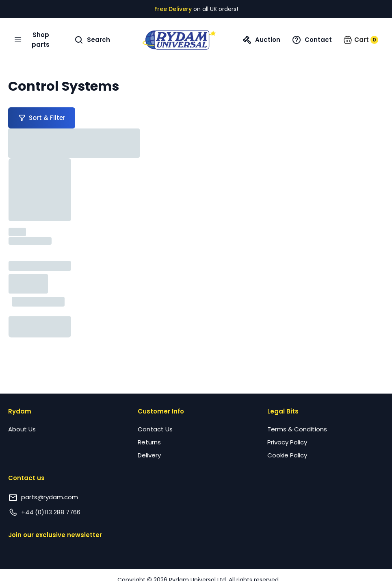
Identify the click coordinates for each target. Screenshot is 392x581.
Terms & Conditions (297, 429)
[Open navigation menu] (35, 40)
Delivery (149, 455)
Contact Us (155, 429)
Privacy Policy (287, 442)
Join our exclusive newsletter (55, 535)
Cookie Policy (287, 455)
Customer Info (161, 411)
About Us (22, 429)
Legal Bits (283, 411)
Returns (149, 442)
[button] (361, 40)
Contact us (26, 478)
